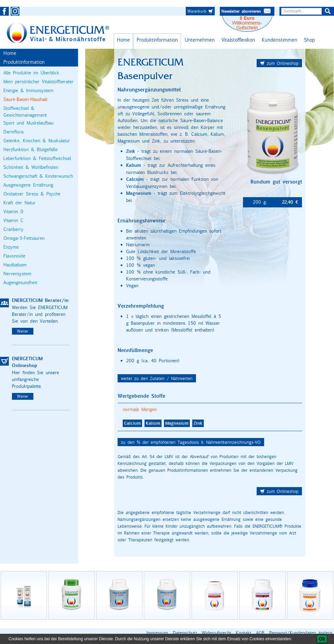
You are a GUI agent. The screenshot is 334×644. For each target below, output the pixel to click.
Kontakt (244, 633)
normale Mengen (140, 409)
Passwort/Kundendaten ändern (301, 633)
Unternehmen (200, 40)
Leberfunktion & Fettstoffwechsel (37, 158)
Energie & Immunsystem (28, 90)
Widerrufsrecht (216, 633)
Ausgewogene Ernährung (28, 185)
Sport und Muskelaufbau (28, 123)
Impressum (157, 633)
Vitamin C (13, 220)
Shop (309, 40)
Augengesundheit (20, 282)
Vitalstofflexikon (238, 40)
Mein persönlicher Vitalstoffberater (39, 82)
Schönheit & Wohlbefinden (31, 167)
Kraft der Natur (19, 203)
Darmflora (13, 132)
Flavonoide (14, 256)
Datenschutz (185, 633)
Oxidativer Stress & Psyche (32, 194)
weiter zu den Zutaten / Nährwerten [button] (157, 378)
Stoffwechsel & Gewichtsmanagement (25, 112)
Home (123, 40)
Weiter (23, 331)
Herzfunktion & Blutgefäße (31, 149)
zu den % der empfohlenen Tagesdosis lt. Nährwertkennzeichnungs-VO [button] (191, 442)
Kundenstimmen (279, 40)
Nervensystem (17, 274)
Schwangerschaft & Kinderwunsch (38, 176)
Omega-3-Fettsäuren (24, 238)
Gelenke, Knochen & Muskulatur (37, 141)
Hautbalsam (15, 265)
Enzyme (11, 247)
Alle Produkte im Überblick (31, 73)
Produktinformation (157, 40)
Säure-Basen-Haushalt (25, 99)
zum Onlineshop (279, 63)
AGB (260, 633)
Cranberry (13, 229)
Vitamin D (13, 211)
